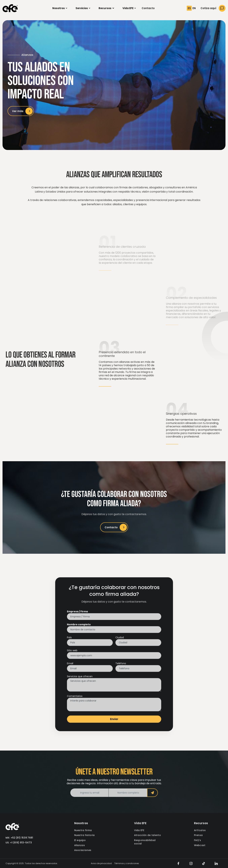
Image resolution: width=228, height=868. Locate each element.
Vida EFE (139, 830)
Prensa (198, 835)
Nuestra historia (84, 835)
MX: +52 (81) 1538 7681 (19, 838)
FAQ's (198, 840)
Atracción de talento (147, 835)
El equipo (80, 840)
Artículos (200, 830)
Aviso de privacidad (101, 863)
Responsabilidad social (145, 842)
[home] (10, 8)
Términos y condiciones (127, 863)
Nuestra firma (83, 830)
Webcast (200, 845)
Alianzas (80, 845)
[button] (60, 8)
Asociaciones (83, 850)
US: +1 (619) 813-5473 (19, 843)
